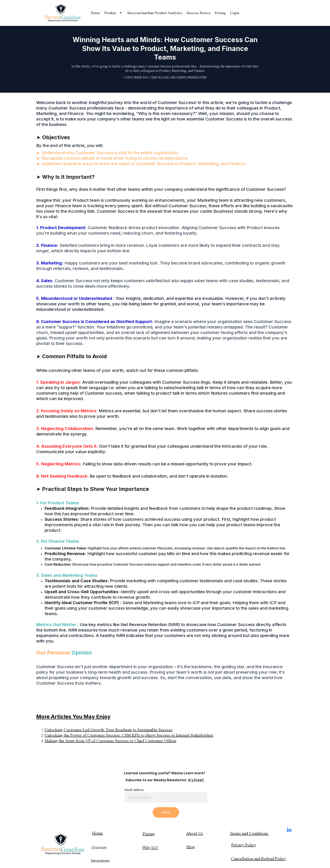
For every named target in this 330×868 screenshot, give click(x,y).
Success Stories (198, 13)
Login (235, 13)
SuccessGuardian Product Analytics (155, 13)
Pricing (220, 13)
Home (95, 13)
